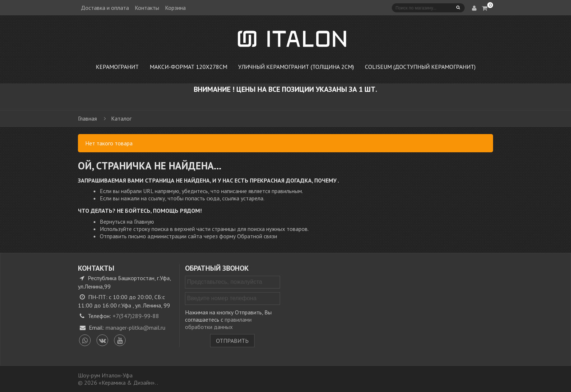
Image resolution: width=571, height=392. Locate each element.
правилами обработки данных (218, 323)
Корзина (175, 8)
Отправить (232, 341)
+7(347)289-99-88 (136, 316)
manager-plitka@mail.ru (135, 328)
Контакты (147, 8)
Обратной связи (257, 236)
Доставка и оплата (105, 8)
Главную (144, 222)
